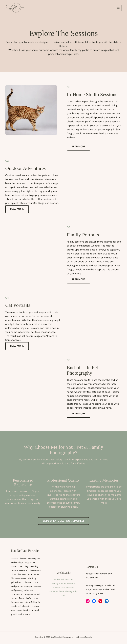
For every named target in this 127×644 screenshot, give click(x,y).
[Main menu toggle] (118, 8)
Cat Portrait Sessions (63, 587)
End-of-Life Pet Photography (63, 591)
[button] (63, 521)
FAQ (63, 595)
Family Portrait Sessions (63, 583)
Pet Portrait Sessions (63, 579)
